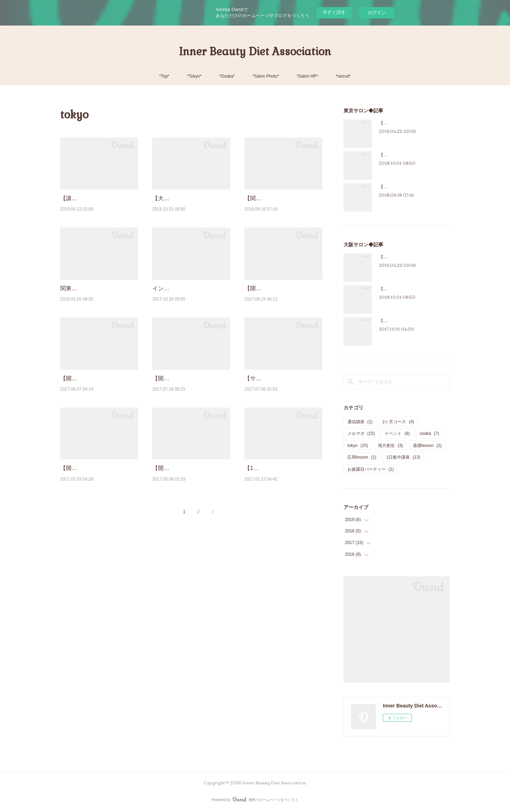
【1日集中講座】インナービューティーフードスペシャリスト (283, 522)
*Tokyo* (194, 76)
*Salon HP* (307, 76)
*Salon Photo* (266, 76)
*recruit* (343, 76)
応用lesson (362, 457)
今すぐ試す (334, 12)
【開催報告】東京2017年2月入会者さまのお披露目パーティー (189, 522)
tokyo (358, 446)
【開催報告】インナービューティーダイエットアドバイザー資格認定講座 (97, 522)
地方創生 (390, 446)
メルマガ (361, 433)
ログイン (377, 13)
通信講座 (360, 422)
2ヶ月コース (398, 422)
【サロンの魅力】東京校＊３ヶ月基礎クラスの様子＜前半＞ (281, 414)
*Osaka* (227, 76)
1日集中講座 (403, 457)
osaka (429, 433)
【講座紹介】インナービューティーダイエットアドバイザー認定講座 (97, 207)
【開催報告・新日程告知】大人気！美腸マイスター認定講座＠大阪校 (189, 414)
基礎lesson (427, 446)
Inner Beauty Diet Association (255, 52)
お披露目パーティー (371, 469)
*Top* (165, 76)
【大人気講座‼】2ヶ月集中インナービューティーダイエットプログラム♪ (189, 207)
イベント (397, 433)
